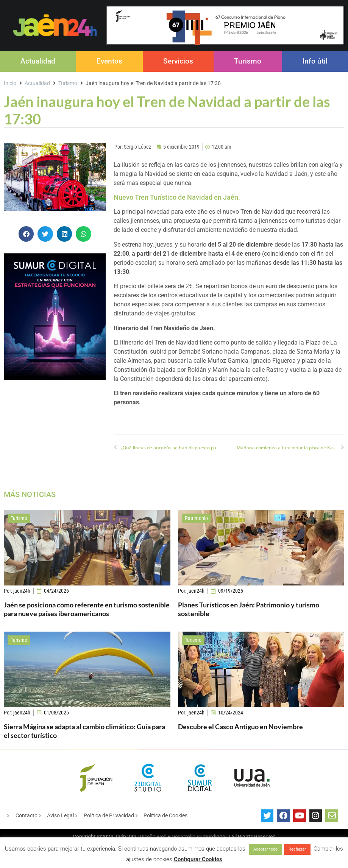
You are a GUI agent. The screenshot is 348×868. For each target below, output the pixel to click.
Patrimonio (196, 518)
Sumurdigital (211, 837)
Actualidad (38, 61)
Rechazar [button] (297, 849)
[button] (26, 234)
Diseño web (153, 837)
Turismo (248, 61)
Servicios (178, 61)
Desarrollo (183, 837)
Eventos (109, 61)
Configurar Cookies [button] (198, 859)
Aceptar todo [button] (265, 849)
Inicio (10, 83)
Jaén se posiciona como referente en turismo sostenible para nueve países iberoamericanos (87, 609)
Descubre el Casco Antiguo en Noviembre (240, 727)
